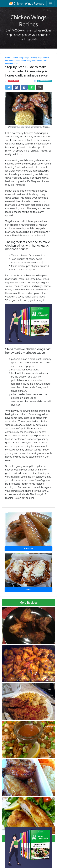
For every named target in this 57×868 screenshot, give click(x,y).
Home (8, 58)
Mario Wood (14, 81)
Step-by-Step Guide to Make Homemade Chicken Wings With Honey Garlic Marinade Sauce (27, 61)
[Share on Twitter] (9, 87)
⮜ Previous (28, 549)
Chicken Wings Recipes (26, 4)
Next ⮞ (28, 590)
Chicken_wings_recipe (21, 58)
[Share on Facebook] (16, 87)
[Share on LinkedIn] (24, 87)
